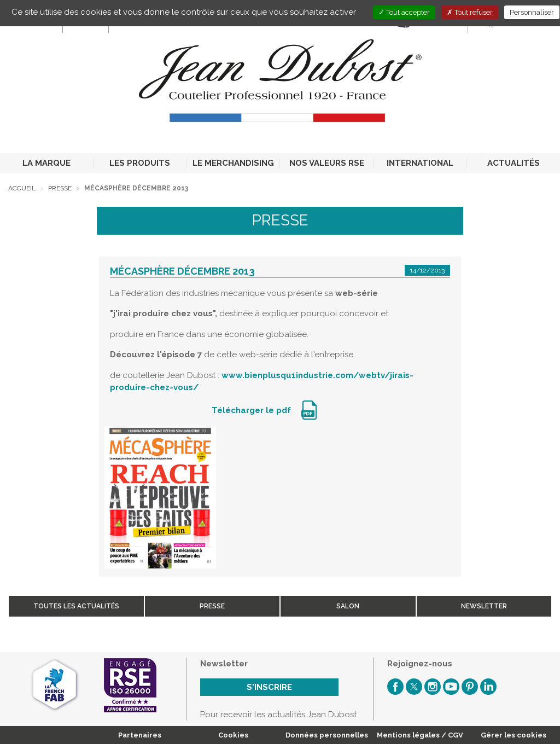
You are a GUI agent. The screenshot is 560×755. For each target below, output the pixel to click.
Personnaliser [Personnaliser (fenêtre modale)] (532, 12)
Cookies (233, 735)
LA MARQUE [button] (46, 163)
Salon (348, 606)
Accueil (22, 188)
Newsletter (484, 606)
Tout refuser (470, 12)
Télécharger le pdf (252, 410)
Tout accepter (404, 12)
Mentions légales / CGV (420, 735)
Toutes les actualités (76, 606)
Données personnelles (327, 735)
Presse (60, 188)
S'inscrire (269, 687)
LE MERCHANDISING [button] (233, 163)
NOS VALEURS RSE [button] (327, 163)
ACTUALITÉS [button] (514, 163)
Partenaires (140, 735)
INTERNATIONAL (420, 163)
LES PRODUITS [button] (140, 163)
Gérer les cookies (514, 735)
